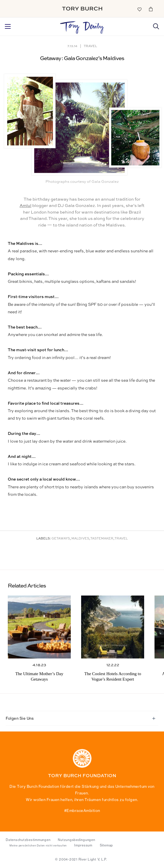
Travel (90, 46)
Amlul (25, 206)
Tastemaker (102, 539)
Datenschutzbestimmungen (28, 840)
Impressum (83, 845)
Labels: (44, 539)
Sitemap (106, 845)
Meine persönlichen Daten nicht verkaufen (38, 846)
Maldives (80, 539)
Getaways (61, 539)
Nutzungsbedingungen (76, 840)
